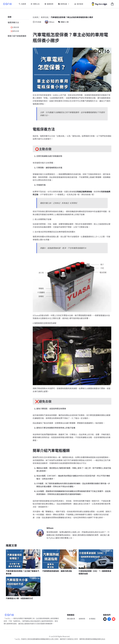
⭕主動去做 (15, 27)
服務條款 (82, 619)
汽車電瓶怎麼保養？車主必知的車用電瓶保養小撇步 (72, 17)
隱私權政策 (71, 619)
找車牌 (24, 4)
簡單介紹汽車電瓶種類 (17, 36)
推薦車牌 (50, 4)
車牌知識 (64, 4)
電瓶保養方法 (13, 22)
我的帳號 (80, 4)
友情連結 (92, 619)
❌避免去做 (15, 31)
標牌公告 (36, 4)
